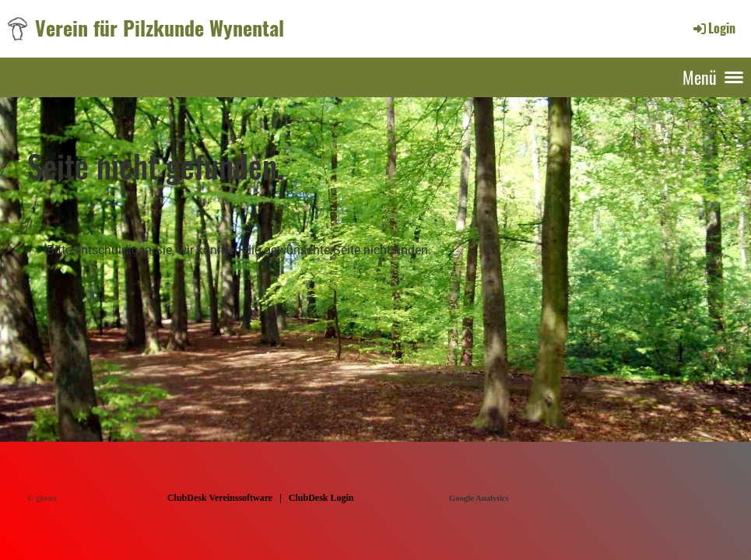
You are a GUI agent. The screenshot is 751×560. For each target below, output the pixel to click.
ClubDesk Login (321, 498)
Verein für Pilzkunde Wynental (160, 28)
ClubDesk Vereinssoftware (220, 498)
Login (713, 28)
